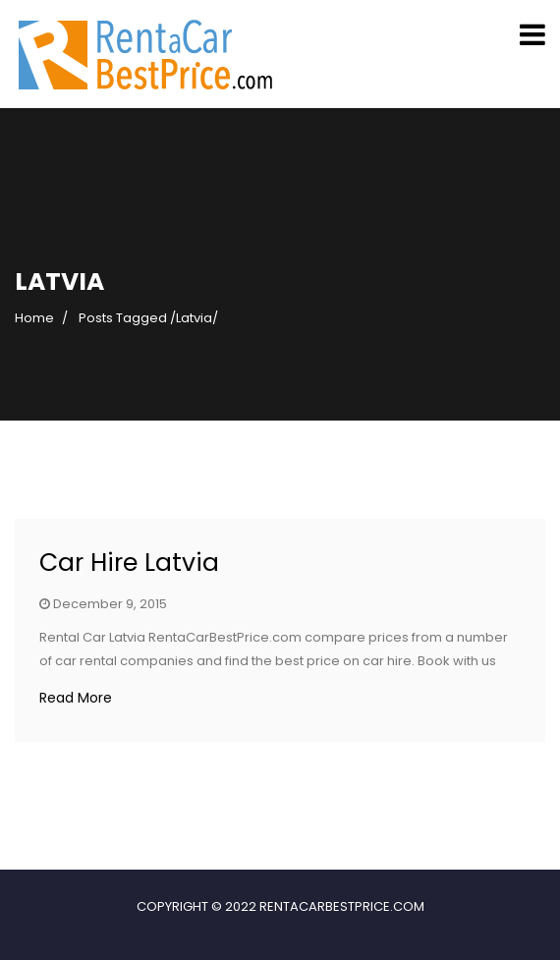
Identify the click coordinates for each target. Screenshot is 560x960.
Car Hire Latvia (129, 563)
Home (34, 318)
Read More (76, 698)
